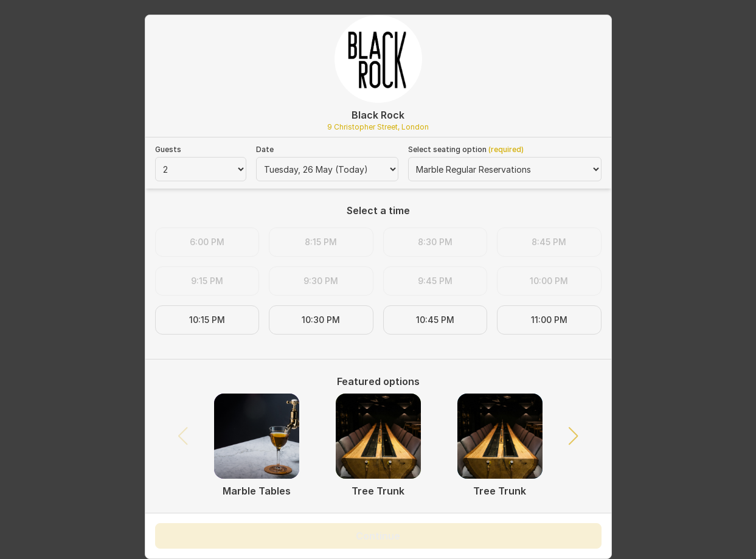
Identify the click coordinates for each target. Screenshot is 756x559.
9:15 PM (207, 281)
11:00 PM (549, 320)
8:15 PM (321, 242)
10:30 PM (321, 320)
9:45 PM (435, 281)
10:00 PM (549, 281)
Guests (168, 149)
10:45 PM (435, 320)
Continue (378, 536)
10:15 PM (207, 320)
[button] (573, 436)
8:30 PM (435, 242)
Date (265, 149)
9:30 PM (321, 281)
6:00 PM (207, 242)
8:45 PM (549, 242)
